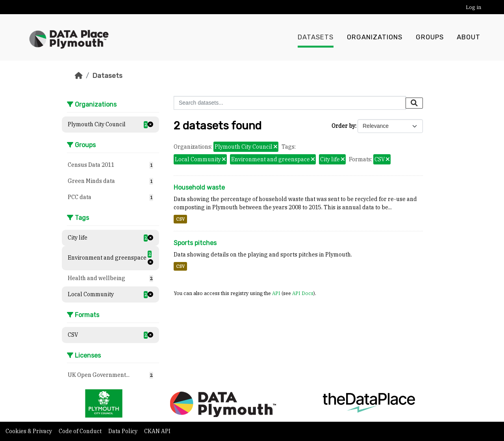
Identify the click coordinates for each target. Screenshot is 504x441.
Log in (473, 7)
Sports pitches (195, 243)
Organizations (375, 37)
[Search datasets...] (290, 103)
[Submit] (414, 103)
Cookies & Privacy (29, 431)
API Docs (303, 293)
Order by (343, 126)
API (276, 293)
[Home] (79, 76)
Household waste (199, 187)
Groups (430, 37)
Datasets (316, 37)
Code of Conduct (81, 431)
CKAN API (157, 431)
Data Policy (123, 431)
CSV (180, 219)
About (469, 37)
